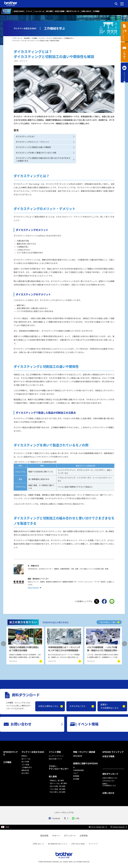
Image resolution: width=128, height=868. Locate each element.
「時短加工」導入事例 (56, 781)
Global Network (119, 827)
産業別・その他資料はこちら (109, 706)
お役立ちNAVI (19, 11)
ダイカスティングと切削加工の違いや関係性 (45, 147)
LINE (76, 818)
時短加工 (24, 756)
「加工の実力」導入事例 (57, 792)
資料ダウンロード (73, 11)
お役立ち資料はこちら (48, 706)
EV (74, 767)
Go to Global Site (98, 827)
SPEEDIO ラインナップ (113, 752)
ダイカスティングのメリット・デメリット (45, 142)
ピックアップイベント (56, 756)
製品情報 (44, 836)
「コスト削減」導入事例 (57, 789)
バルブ (75, 773)
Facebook (54, 818)
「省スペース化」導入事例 (58, 783)
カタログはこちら (77, 706)
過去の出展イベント (55, 759)
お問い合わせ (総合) (78, 844)
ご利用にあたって (38, 844)
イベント (29, 11)
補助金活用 (25, 770)
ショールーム (39, 11)
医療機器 (76, 776)
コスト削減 (25, 765)
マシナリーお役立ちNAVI (33, 752)
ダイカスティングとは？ (45, 137)
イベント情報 (55, 752)
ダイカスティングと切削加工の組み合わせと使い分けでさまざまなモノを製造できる (45, 159)
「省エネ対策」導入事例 (57, 786)
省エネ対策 (25, 762)
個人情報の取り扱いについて (58, 844)
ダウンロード (70, 836)
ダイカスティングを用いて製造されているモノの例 (45, 153)
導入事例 (49, 11)
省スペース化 (26, 759)
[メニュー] (122, 4)
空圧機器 (76, 779)
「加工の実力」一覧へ (109, 622)
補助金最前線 (78, 756)
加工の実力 (25, 773)
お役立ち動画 (59, 11)
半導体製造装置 (78, 770)
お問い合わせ (86, 11)
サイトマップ (93, 844)
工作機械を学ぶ (27, 767)
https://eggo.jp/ (35, 588)
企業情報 (84, 836)
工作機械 (96, 11)
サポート (56, 836)
